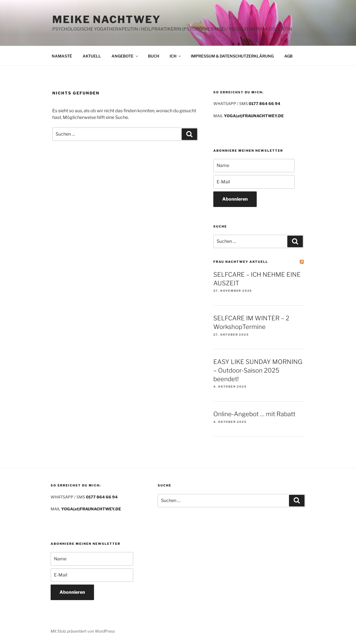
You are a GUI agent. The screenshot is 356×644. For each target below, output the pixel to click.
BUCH (154, 56)
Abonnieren (235, 199)
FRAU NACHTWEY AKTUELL (241, 262)
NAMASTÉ (62, 56)
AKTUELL (92, 56)
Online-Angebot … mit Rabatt (254, 414)
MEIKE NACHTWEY (107, 19)
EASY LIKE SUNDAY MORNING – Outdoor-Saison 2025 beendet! (258, 370)
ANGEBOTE (125, 56)
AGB (288, 56)
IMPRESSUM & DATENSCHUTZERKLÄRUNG (232, 56)
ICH (176, 56)
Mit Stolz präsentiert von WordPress (83, 631)
